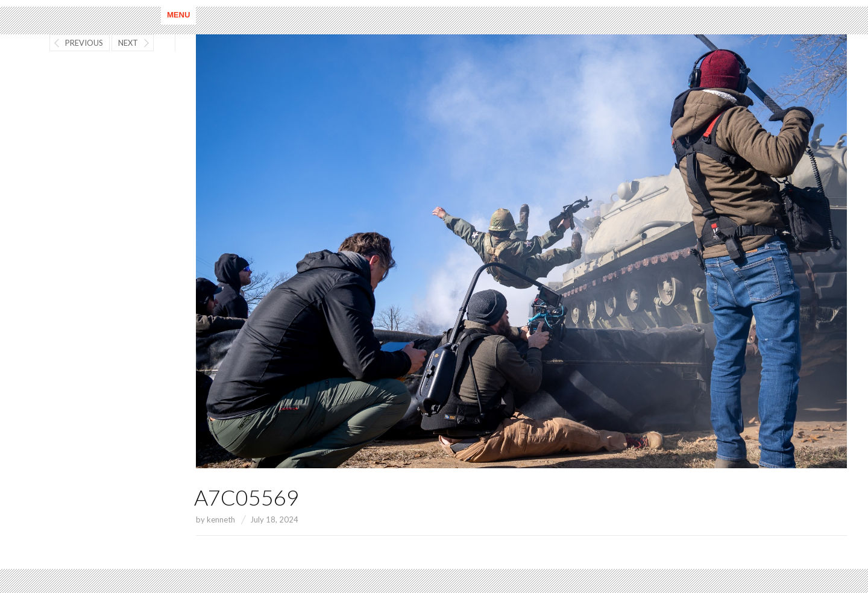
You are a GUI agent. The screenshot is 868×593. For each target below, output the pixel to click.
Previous (84, 43)
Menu (178, 15)
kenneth (221, 519)
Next (128, 43)
